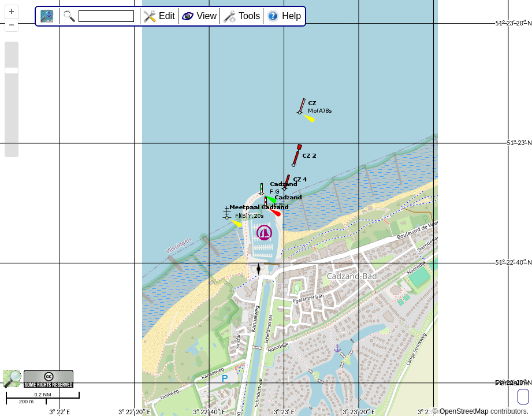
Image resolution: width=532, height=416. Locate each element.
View (207, 16)
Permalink (512, 383)
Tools (249, 16)
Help (291, 16)
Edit (167, 16)
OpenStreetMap (464, 411)
